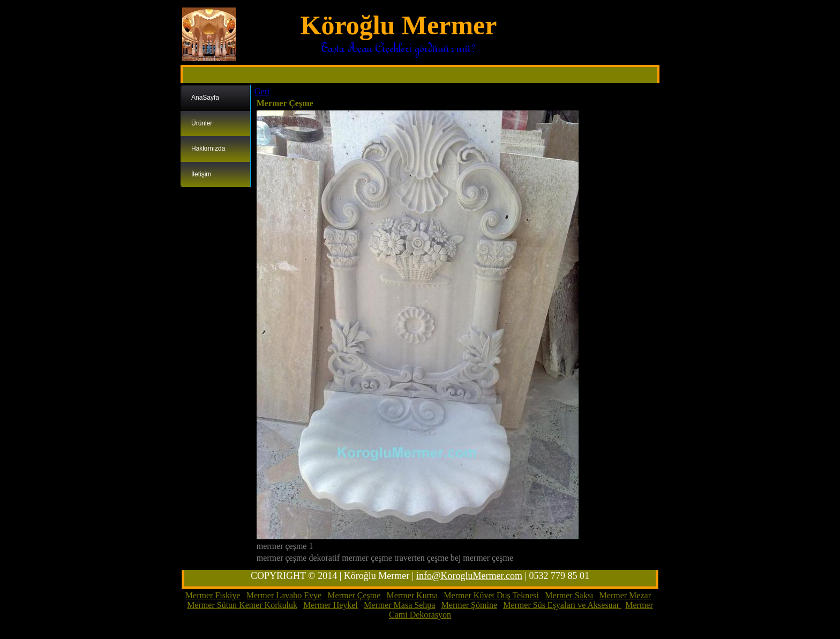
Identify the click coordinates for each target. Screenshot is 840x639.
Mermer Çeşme (354, 595)
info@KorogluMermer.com (469, 576)
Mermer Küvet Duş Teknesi (491, 595)
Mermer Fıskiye (213, 595)
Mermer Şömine (469, 605)
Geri (262, 91)
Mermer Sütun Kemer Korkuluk (242, 605)
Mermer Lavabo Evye (284, 595)
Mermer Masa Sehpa (399, 605)
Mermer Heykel (331, 605)
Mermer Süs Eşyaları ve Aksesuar (562, 605)
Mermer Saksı (569, 595)
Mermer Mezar (625, 595)
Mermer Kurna (412, 595)
